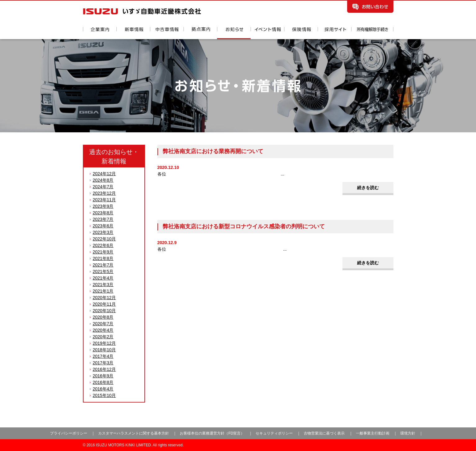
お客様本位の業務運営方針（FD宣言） (212, 433)
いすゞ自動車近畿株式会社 (142, 11)
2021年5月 (103, 271)
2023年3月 (103, 232)
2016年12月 (104, 369)
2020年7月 (103, 324)
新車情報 (133, 33)
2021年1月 (103, 291)
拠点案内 (200, 33)
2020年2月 (103, 337)
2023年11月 (104, 200)
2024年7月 (103, 187)
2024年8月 (103, 180)
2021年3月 (103, 285)
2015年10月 (104, 395)
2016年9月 (103, 376)
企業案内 (100, 33)
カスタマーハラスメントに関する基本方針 (134, 433)
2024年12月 (104, 174)
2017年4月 (103, 356)
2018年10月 (104, 350)
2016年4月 (103, 389)
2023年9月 (103, 206)
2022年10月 (104, 239)
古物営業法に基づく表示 (325, 433)
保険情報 (301, 33)
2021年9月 (103, 252)
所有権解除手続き (372, 33)
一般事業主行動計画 (373, 433)
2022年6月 (103, 245)
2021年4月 (103, 278)
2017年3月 (103, 363)
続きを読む (368, 188)
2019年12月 (104, 343)
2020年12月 (104, 298)
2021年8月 (103, 258)
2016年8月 (103, 382)
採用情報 (334, 33)
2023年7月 (103, 219)
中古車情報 (167, 33)
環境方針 (408, 433)
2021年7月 (103, 265)
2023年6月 (103, 226)
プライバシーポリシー (69, 433)
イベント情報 (267, 33)
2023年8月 (103, 213)
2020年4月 (103, 330)
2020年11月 (104, 304)
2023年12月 (104, 193)
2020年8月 (103, 317)
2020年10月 (104, 311)
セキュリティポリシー (274, 433)
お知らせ (234, 33)
